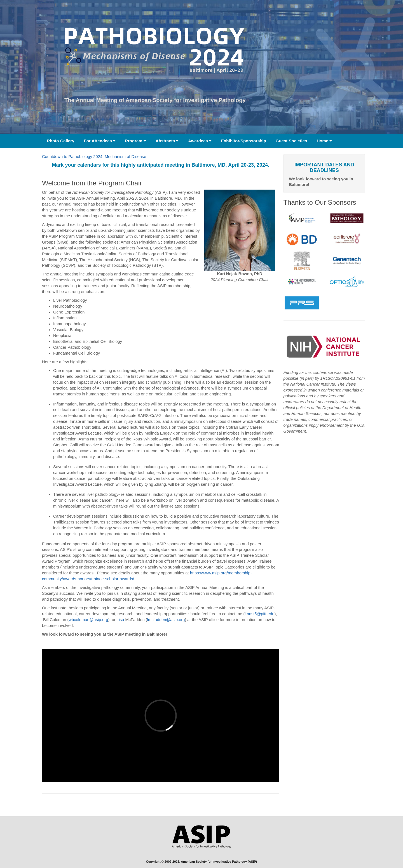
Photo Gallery (61, 141)
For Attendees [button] (100, 141)
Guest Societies (291, 141)
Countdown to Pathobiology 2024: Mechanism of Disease (94, 157)
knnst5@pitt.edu (259, 614)
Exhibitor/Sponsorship (244, 141)
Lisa (120, 620)
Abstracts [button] (167, 141)
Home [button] (324, 141)
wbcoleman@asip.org (88, 620)
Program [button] (136, 141)
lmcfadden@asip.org (166, 620)
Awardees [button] (200, 141)
